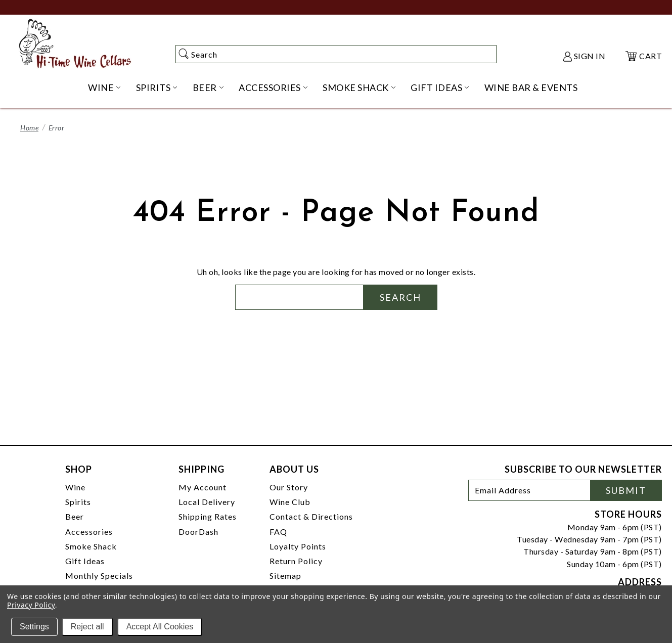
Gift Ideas (85, 561)
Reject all (87, 627)
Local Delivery (207, 502)
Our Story (289, 487)
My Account (203, 487)
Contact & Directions (311, 516)
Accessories (89, 532)
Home (29, 128)
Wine (75, 487)
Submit (626, 490)
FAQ (278, 532)
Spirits (78, 502)
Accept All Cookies (160, 627)
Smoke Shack (91, 546)
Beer (75, 516)
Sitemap (285, 576)
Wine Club (290, 502)
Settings (34, 627)
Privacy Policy (31, 605)
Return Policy (296, 561)
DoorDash (198, 532)
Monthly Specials (99, 576)
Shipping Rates (208, 516)
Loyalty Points (298, 546)
